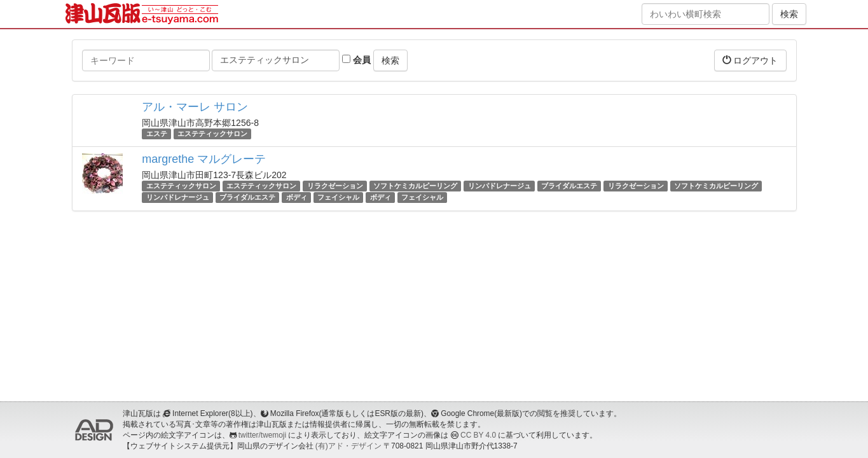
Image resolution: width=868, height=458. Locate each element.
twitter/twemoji (262, 435)
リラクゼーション (335, 186)
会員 (356, 60)
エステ (157, 134)
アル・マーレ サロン (195, 107)
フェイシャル (338, 197)
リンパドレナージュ (499, 186)
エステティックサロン (212, 134)
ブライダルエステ (569, 186)
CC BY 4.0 (478, 435)
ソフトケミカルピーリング (415, 186)
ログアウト (750, 60)
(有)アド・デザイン (348, 446)
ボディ (297, 197)
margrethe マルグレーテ (204, 159)
